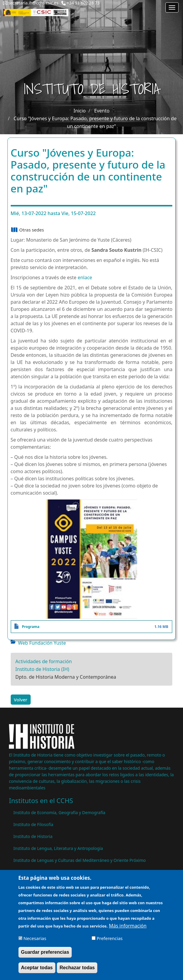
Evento (102, 111)
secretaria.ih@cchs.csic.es (33, 3)
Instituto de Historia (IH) (42, 669)
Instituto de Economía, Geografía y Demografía (59, 812)
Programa (31, 627)
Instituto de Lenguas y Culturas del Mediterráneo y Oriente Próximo (80, 860)
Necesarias (35, 942)
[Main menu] (172, 7)
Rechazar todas (77, 971)
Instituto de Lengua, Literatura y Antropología (58, 848)
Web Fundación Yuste (42, 643)
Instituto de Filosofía (33, 824)
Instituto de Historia (33, 836)
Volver (21, 700)
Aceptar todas (37, 971)
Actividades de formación (44, 661)
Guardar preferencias (45, 955)
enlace (85, 277)
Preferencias (110, 942)
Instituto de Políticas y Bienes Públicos (51, 872)
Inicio (80, 111)
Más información (128, 929)
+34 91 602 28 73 (83, 3)
